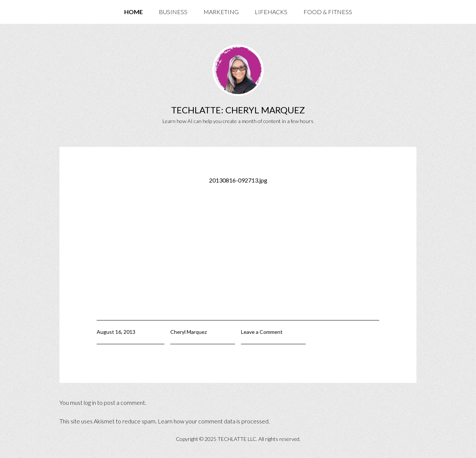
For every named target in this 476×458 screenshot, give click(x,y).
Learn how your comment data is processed (213, 421)
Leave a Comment (262, 332)
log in (90, 402)
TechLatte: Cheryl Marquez (238, 110)
